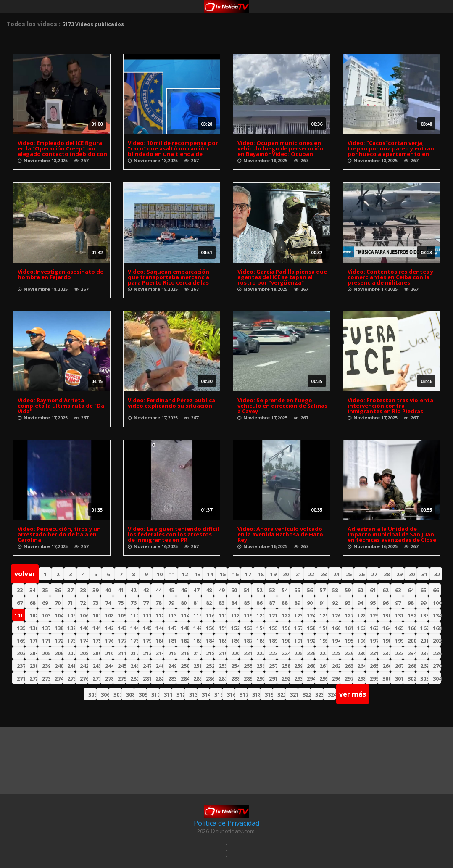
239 (46, 666)
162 (361, 628)
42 (133, 590)
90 (310, 603)
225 (298, 653)
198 (386, 641)
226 (311, 653)
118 (235, 615)
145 (147, 628)
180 (159, 641)
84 (234, 603)
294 (311, 678)
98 (411, 603)
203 (21, 653)
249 (172, 666)
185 (223, 641)
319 (269, 694)
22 (311, 574)
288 (235, 678)
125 (323, 615)
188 (260, 641)
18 (261, 574)
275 (71, 678)
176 (109, 641)
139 (71, 628)
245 (122, 666)
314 (206, 694)
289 (248, 678)
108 (109, 615)
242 (84, 666)
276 (84, 678)
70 (58, 603)
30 (412, 574)
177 (122, 641)
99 (423, 603)
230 (361, 653)
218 (210, 653)
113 (172, 615)
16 (235, 574)
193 (323, 641)
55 (297, 590)
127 (349, 615)
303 (424, 678)
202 (437, 641)
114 (185, 615)
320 (281, 694)
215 (172, 653)
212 (134, 653)
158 (311, 628)
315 (218, 694)
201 (424, 641)
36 (58, 590)
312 (180, 694)
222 (260, 653)
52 (259, 590)
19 (273, 574)
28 (387, 574)
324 (332, 694)
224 (286, 653)
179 (147, 641)
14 (210, 574)
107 (96, 615)
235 (424, 653)
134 (437, 615)
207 (71, 653)
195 (349, 641)
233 (399, 653)
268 (412, 666)
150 (210, 628)
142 (109, 628)
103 (46, 615)
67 (20, 603)
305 (92, 694)
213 (147, 653)
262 (336, 666)
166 (412, 628)
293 (298, 678)
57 (322, 590)
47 (196, 590)
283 (172, 678)
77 (146, 603)
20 (286, 574)
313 (193, 694)
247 (147, 666)
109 (122, 615)
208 (84, 653)
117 (223, 615)
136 (33, 628)
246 (134, 666)
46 (184, 590)
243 (96, 666)
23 (324, 574)
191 (298, 641)
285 (197, 678)
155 (273, 628)
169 (21, 641)
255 (248, 666)
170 (33, 641)
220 (235, 653)
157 (298, 628)
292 (286, 678)
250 (185, 666)
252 (210, 666)
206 (59, 653)
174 (84, 641)
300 (386, 678)
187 (248, 641)
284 (185, 678)
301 (399, 678)
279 (122, 678)
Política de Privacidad (226, 823)
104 (59, 615)
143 (122, 628)
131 (399, 615)
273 (46, 678)
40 (108, 590)
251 (197, 666)
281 (147, 678)
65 (423, 590)
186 (235, 641)
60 (360, 590)
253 (223, 666)
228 (336, 653)
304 (437, 678)
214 (159, 653)
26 (361, 574)
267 (399, 666)
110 (134, 615)
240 (59, 666)
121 (273, 615)
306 (105, 694)
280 (134, 678)
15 (223, 574)
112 (159, 615)
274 (59, 678)
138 (59, 628)
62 (385, 590)
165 (399, 628)
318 (256, 694)
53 (272, 590)
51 (247, 590)
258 (286, 666)
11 (172, 574)
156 (286, 628)
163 (374, 628)
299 (374, 678)
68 (32, 603)
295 (323, 678)
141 (96, 628)
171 (46, 641)
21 (298, 574)
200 (412, 641)
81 (196, 603)
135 (21, 628)
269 (424, 666)
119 (248, 615)
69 (45, 603)
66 (436, 590)
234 (412, 653)
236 (437, 653)
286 (210, 678)
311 (168, 694)
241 (71, 666)
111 (147, 615)
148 (185, 628)
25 (349, 574)
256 (260, 666)
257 (273, 666)
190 (286, 641)
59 (348, 590)
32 (437, 574)
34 (32, 590)
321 (294, 694)
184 (210, 641)
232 (386, 653)
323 (319, 694)
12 (185, 574)
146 (159, 628)
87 (272, 603)
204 (33, 653)
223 (273, 653)
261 (323, 666)
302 (412, 678)
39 (95, 590)
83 (221, 603)
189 (273, 641)
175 (96, 641)
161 (349, 628)
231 (374, 653)
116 (210, 615)
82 (209, 603)
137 (46, 628)
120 (260, 615)
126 (336, 615)
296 (336, 678)
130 (386, 615)
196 (361, 641)
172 (59, 641)
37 (70, 590)
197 (374, 641)
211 (122, 653)
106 (84, 615)
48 (209, 590)
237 (21, 666)
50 (234, 590)
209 (96, 653)
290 (260, 678)
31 (424, 574)
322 (307, 694)
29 (399, 574)
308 (130, 694)
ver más (353, 694)
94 (360, 603)
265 (374, 666)
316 (231, 694)
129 (374, 615)
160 (336, 628)
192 (311, 641)
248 (159, 666)
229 (349, 653)
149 (197, 628)
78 (158, 603)
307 (117, 694)
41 (121, 590)
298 (361, 678)
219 (223, 653)
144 (134, 628)
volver (25, 574)
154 (260, 628)
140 (84, 628)
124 (311, 615)
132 (412, 615)
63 (398, 590)
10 (160, 574)
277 (96, 678)
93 (348, 603)
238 (33, 666)
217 (197, 653)
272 (33, 678)
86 (259, 603)
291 (273, 678)
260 (311, 666)
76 (133, 603)
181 (172, 641)
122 (286, 615)
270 (437, 666)
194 (336, 641)
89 (297, 603)
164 (386, 628)
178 (134, 641)
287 (223, 678)
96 (385, 603)
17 (248, 574)
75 (121, 603)
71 (70, 603)
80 (184, 603)
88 (284, 603)
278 (109, 678)
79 (171, 603)
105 (71, 615)
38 (83, 590)
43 (146, 590)
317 (244, 694)
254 (235, 666)
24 (336, 574)
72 (83, 603)
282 (159, 678)
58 (335, 590)
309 (143, 694)
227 (323, 653)
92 (335, 603)
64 (411, 590)
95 (373, 603)
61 (373, 590)
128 (361, 615)
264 (361, 666)
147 (172, 628)
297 (349, 678)
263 (349, 666)
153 (248, 628)
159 (323, 628)
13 (198, 574)
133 (424, 615)
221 (248, 653)
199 (399, 641)
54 (284, 590)
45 (171, 590)
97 (398, 603)
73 (95, 603)
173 (71, 641)
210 (109, 653)
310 (155, 694)
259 (298, 666)
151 (223, 628)
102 (33, 615)
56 (310, 590)
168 (437, 628)
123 (298, 615)
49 (221, 590)
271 (21, 678)
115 (197, 615)
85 (247, 603)
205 (46, 653)
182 (185, 641)
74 (108, 603)
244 (109, 666)
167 (424, 628)
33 (20, 590)
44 (158, 590)
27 (374, 574)
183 (197, 641)
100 (437, 603)
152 (235, 628)
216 (185, 653)
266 (386, 666)
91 (322, 603)
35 (45, 590)
